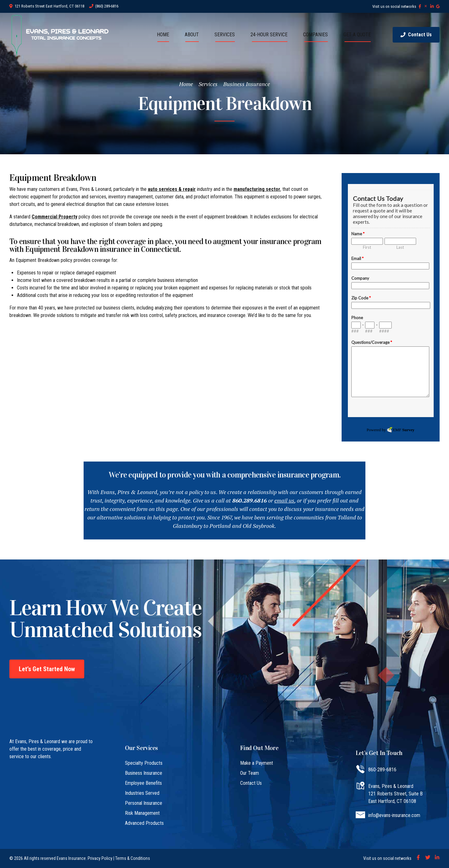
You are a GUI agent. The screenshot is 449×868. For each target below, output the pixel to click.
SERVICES (225, 35)
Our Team (250, 773)
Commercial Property (54, 217)
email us (284, 500)
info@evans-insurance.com (394, 815)
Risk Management (142, 813)
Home (186, 84)
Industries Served (142, 793)
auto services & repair (172, 189)
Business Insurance (247, 84)
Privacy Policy (100, 858)
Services (208, 84)
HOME (163, 35)
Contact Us (251, 783)
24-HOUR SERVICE (269, 35)
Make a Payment (257, 763)
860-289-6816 (382, 770)
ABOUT (192, 35)
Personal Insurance (144, 803)
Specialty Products (144, 763)
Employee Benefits (143, 783)
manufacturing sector (257, 189)
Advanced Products (144, 823)
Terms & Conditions (133, 858)
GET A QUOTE (357, 35)
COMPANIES (315, 35)
